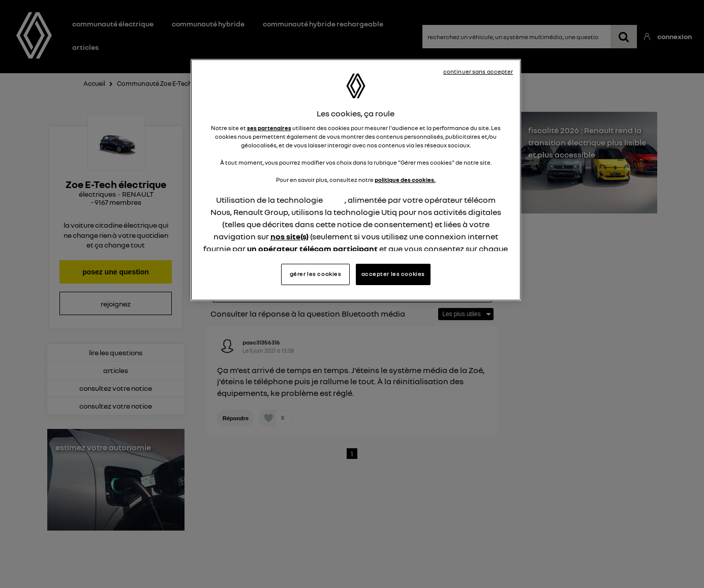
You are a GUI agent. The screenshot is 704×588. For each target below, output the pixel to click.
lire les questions (116, 352)
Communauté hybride (208, 24)
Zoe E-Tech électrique (116, 184)
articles (116, 370)
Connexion (672, 36)
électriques (97, 194)
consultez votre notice (116, 388)
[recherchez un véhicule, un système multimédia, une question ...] (624, 37)
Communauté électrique (113, 24)
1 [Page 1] (352, 454)
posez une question (116, 272)
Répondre (250, 280)
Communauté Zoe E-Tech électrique (170, 84)
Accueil (94, 84)
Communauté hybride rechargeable (323, 24)
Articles (85, 47)
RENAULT (138, 194)
